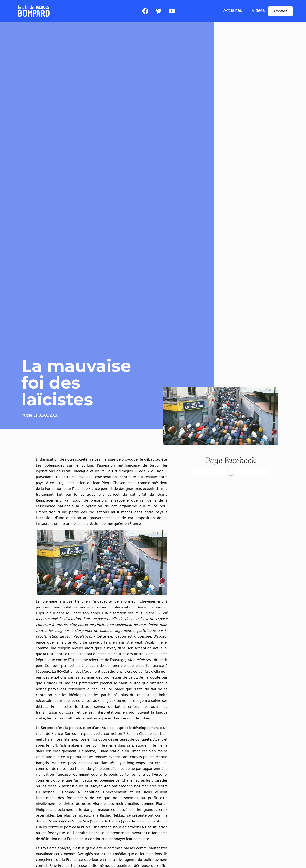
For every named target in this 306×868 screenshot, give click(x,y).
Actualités (233, 10)
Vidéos (258, 10)
